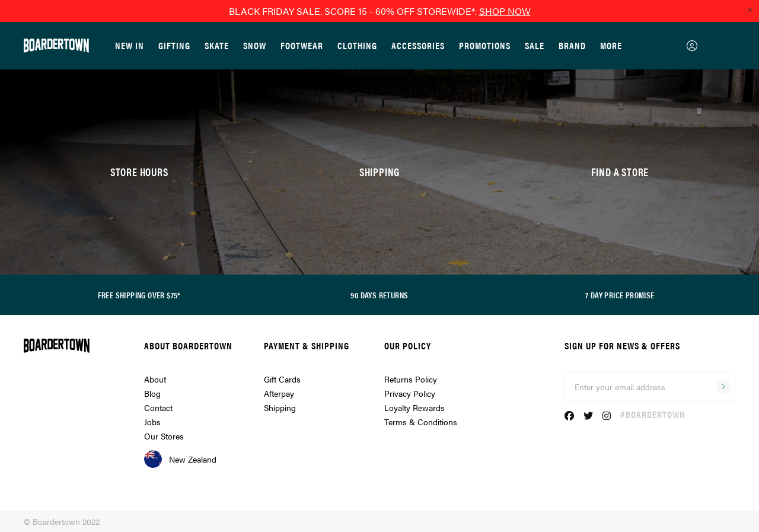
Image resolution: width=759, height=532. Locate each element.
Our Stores (164, 436)
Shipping (280, 407)
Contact (158, 407)
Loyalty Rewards (414, 407)
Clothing (357, 45)
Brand (572, 45)
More (611, 45)
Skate (217, 45)
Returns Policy (411, 379)
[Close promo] (750, 9)
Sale (535, 45)
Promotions (485, 45)
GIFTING (174, 45)
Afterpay (279, 393)
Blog (152, 393)
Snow (255, 45)
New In (130, 45)
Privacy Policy (410, 393)
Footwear (302, 45)
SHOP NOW (505, 11)
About (155, 379)
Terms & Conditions (421, 422)
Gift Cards (282, 379)
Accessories (418, 45)
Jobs (152, 422)
